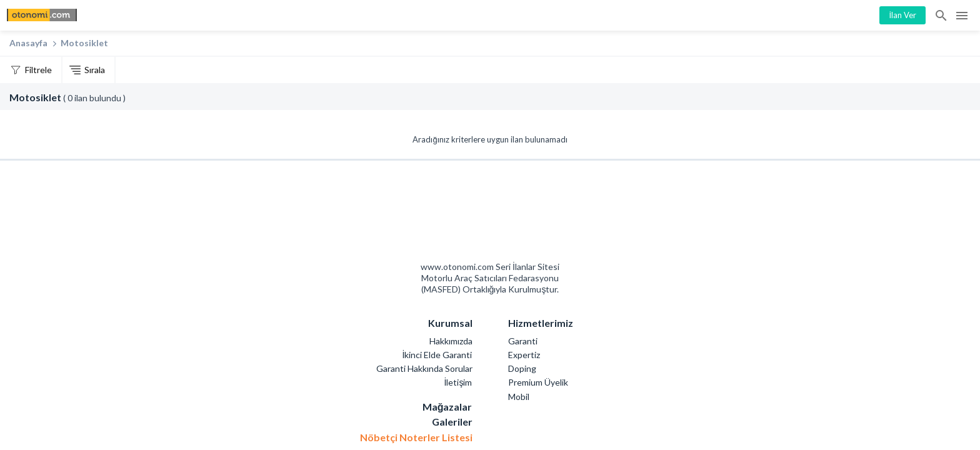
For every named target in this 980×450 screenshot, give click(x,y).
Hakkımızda (451, 341)
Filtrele (38, 70)
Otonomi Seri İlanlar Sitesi (446, 214)
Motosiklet (84, 43)
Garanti (523, 341)
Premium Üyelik (538, 382)
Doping (522, 368)
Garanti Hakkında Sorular (424, 368)
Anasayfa (28, 43)
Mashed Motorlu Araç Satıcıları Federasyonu (535, 214)
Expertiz (524, 355)
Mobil (519, 397)
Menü (962, 16)
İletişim (458, 382)
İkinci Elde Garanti (437, 355)
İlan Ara (942, 16)
